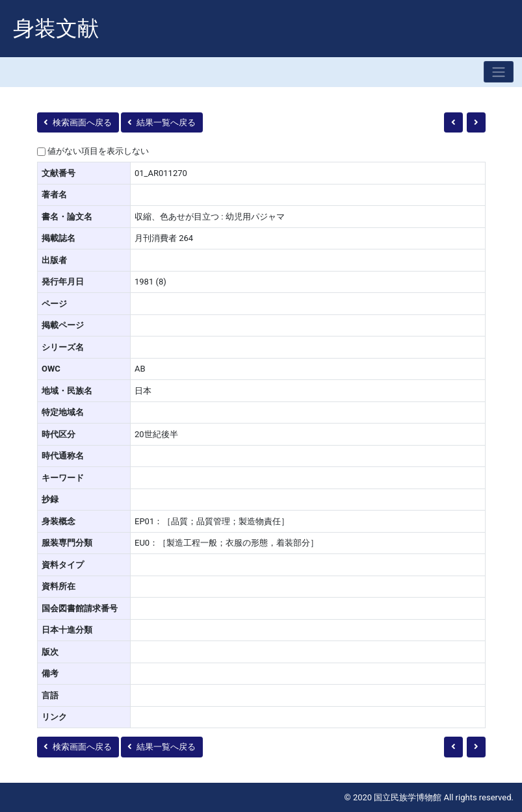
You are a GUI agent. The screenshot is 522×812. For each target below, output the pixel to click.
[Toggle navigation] (499, 72)
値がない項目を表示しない (98, 151)
